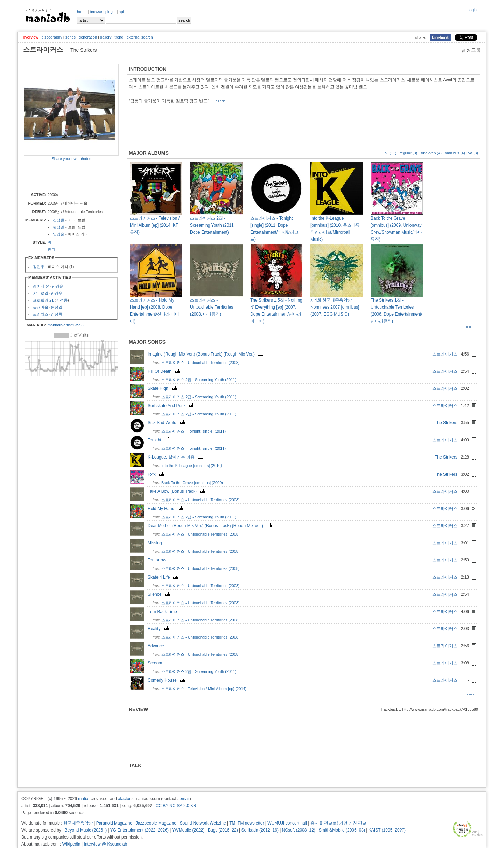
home (82, 12)
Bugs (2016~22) (223, 830)
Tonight (160, 440)
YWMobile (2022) (188, 830)
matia (83, 799)
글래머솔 (41, 307)
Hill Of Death (165, 371)
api (121, 12)
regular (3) (409, 153)
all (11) (391, 153)
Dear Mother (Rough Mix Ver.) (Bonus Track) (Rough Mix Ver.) (211, 526)
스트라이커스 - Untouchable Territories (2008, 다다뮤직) (212, 307)
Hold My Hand (166, 509)
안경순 (59, 234)
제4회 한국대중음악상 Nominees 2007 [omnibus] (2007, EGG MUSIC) (335, 307)
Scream (160, 663)
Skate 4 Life (164, 577)
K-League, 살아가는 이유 (176, 457)
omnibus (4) (455, 153)
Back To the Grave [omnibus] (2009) (192, 483)
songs (71, 37)
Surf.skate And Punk (172, 406)
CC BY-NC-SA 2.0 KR (176, 806)
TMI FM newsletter (247, 823)
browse (96, 12)
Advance (161, 646)
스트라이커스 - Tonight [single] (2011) (194, 431)
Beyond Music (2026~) (86, 830)
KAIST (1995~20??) (387, 830)
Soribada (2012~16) (260, 830)
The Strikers (446, 423)
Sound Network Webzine (203, 823)
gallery (106, 37)
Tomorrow (162, 560)
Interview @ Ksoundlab (106, 844)
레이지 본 (41, 286)
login (473, 10)
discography (52, 37)
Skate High (163, 388)
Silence (160, 594)
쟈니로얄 (41, 293)
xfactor (124, 799)
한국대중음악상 (78, 823)
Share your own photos (71, 159)
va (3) (473, 153)
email (185, 799)
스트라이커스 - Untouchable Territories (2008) (201, 363)
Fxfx (157, 474)
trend (119, 37)
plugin (110, 12)
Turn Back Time (167, 612)
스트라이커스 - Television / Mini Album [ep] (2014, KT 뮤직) (155, 225)
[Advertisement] (65, 176)
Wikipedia (71, 844)
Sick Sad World (167, 423)
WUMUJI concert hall (287, 823)
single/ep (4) (431, 153)
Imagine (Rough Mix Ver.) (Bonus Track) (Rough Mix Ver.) (206, 354)
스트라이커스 (445, 354)
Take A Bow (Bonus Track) (177, 491)
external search (139, 37)
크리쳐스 (41, 314)
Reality (159, 629)
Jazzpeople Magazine (156, 823)
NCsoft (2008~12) (299, 830)
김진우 (39, 267)
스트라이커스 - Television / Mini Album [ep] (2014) (204, 689)
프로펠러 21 (43, 300)
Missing (160, 543)
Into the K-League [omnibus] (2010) (192, 466)
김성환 (59, 220)
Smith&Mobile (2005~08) (342, 830)
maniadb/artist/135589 (67, 325)
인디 (51, 249)
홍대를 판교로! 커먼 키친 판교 (339, 823)
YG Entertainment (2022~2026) (139, 830)
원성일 (59, 227)
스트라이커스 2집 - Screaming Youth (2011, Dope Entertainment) (212, 225)
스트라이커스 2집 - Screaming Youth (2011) (199, 380)
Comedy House (167, 680)
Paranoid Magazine (114, 823)
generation (88, 37)
